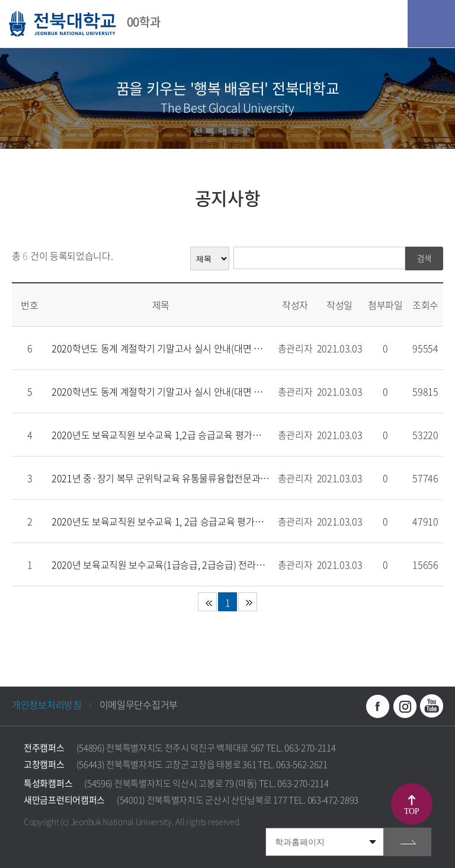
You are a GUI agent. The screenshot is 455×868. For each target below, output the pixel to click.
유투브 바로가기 (431, 706)
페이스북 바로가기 (378, 706)
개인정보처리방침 (47, 704)
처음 (207, 602)
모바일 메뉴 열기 (431, 24)
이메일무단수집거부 (139, 704)
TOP (411, 811)
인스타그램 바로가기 (405, 706)
